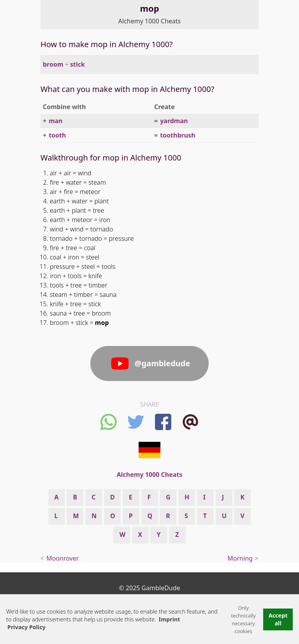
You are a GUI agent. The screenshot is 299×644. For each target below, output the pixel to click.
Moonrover (62, 558)
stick (77, 64)
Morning (240, 558)
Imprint (170, 619)
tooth (57, 135)
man (56, 121)
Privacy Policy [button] (26, 627)
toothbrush (178, 135)
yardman (174, 121)
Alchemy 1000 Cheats (149, 21)
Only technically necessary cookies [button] (243, 619)
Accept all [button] (278, 619)
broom (53, 64)
